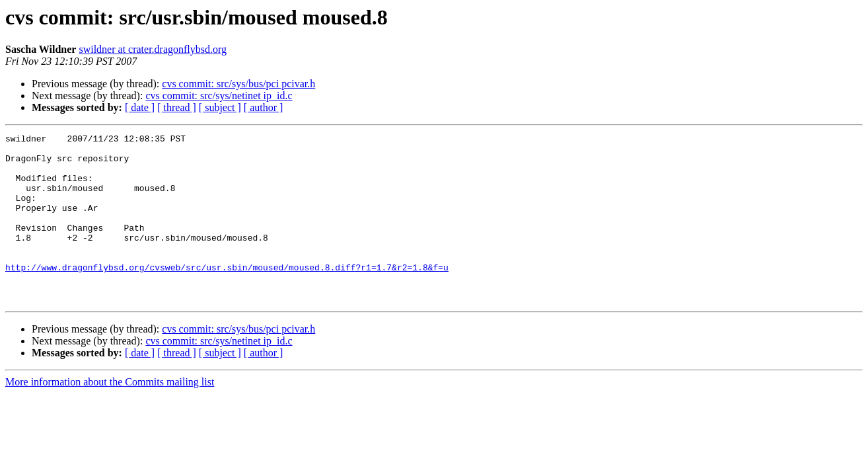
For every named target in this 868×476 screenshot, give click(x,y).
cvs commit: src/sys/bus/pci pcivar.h (238, 84)
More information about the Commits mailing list (110, 416)
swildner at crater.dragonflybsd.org (153, 49)
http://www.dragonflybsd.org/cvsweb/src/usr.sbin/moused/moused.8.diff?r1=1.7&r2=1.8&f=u (227, 295)
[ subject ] (220, 107)
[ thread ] (177, 107)
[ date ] (140, 107)
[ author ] (264, 107)
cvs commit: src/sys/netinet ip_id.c (219, 96)
